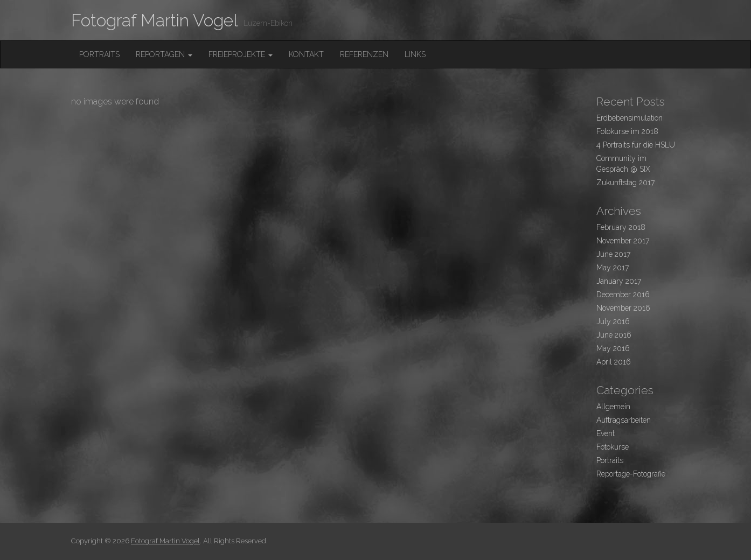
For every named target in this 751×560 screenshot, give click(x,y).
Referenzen (364, 54)
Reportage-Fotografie (631, 474)
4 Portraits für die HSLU (636, 145)
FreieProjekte (241, 54)
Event (606, 433)
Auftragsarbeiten (624, 420)
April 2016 (614, 362)
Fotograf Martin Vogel (155, 20)
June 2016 (614, 335)
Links (415, 54)
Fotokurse (613, 447)
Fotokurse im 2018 (627, 131)
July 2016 (613, 321)
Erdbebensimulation (630, 118)
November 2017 (623, 241)
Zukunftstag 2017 (625, 183)
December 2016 (623, 295)
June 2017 (613, 254)
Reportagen (164, 54)
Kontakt (306, 54)
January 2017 (619, 281)
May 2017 (613, 268)
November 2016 (623, 308)
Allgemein (613, 407)
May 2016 (613, 348)
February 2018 (621, 227)
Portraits (99, 54)
